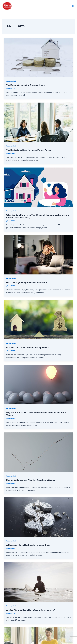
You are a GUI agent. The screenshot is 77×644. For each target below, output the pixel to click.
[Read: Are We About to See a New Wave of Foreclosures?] (38, 582)
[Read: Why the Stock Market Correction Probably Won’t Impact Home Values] (38, 384)
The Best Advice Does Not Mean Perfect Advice (29, 150)
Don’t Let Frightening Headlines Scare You (27, 283)
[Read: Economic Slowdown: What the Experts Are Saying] (38, 452)
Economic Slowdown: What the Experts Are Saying (31, 480)
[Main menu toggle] (73, 6)
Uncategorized (11, 81)
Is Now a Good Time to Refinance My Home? (28, 348)
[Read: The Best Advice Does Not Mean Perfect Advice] (38, 122)
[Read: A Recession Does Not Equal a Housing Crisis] (38, 517)
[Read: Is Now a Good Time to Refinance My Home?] (38, 320)
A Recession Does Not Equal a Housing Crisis (28, 545)
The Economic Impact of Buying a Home (25, 85)
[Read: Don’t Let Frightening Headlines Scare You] (38, 255)
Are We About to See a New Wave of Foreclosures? (31, 610)
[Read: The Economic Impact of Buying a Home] (38, 57)
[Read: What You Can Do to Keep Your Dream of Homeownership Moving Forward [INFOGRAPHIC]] (38, 187)
